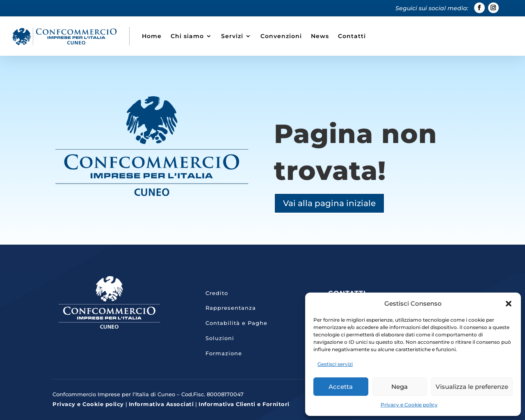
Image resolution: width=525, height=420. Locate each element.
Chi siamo (187, 36)
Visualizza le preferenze (472, 387)
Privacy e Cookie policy (409, 405)
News (320, 36)
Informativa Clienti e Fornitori (244, 404)
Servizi (232, 36)
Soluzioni (220, 338)
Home (152, 36)
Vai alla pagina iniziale (329, 203)
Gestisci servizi (335, 364)
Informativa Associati (161, 404)
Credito (217, 293)
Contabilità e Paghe (236, 323)
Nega (399, 387)
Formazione (224, 353)
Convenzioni (281, 36)
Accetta (341, 387)
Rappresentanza (231, 308)
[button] (509, 304)
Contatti (352, 36)
